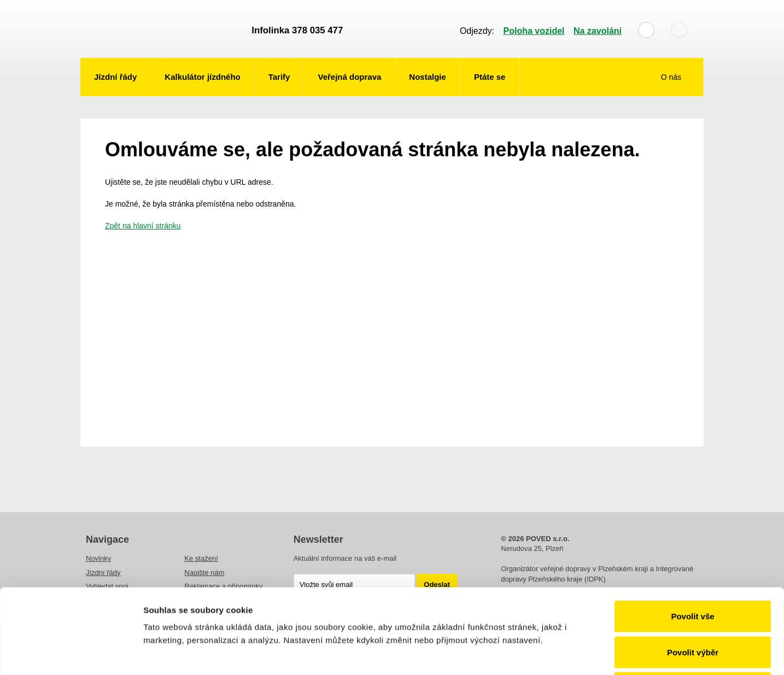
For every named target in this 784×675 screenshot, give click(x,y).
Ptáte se (490, 77)
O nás (672, 77)
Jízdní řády (115, 77)
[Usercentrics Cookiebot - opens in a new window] (71, 654)
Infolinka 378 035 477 (297, 30)
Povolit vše (692, 532)
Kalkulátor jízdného (202, 77)
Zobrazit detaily (578, 653)
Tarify (279, 77)
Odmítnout (693, 603)
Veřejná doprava (349, 77)
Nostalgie (428, 77)
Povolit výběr (693, 568)
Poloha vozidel (534, 31)
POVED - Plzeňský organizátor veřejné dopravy (161, 29)
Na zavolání (598, 31)
